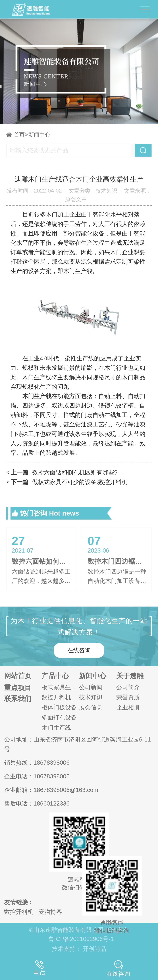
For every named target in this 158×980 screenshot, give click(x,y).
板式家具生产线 (60, 687)
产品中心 (55, 676)
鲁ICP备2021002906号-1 (81, 939)
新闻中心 (39, 135)
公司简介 (128, 687)
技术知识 (91, 697)
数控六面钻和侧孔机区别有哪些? (62, 472)
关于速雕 (130, 676)
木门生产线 (56, 728)
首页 (21, 135)
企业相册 (128, 707)
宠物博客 (50, 912)
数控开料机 (56, 697)
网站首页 (18, 676)
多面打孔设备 (59, 717)
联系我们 (18, 699)
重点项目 (18, 688)
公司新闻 (91, 687)
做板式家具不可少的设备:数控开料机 (67, 482)
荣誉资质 (128, 697)
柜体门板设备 (59, 707)
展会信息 (91, 707)
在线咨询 (79, 650)
